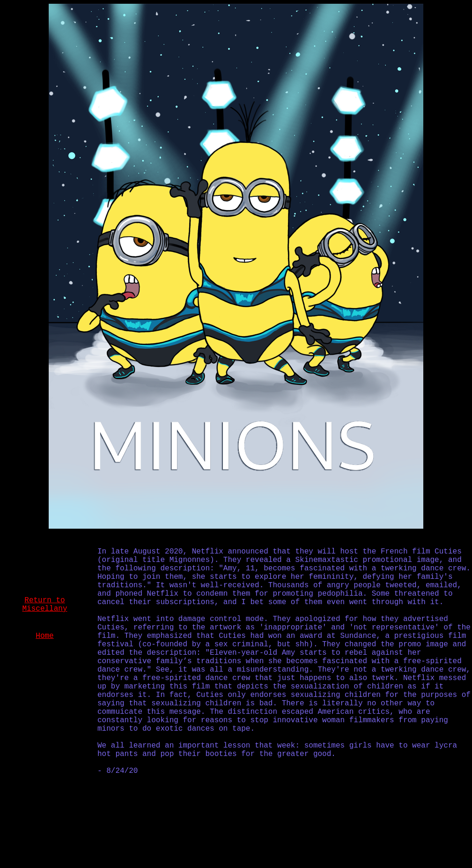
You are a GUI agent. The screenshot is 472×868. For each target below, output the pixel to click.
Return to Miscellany (44, 605)
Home (44, 636)
